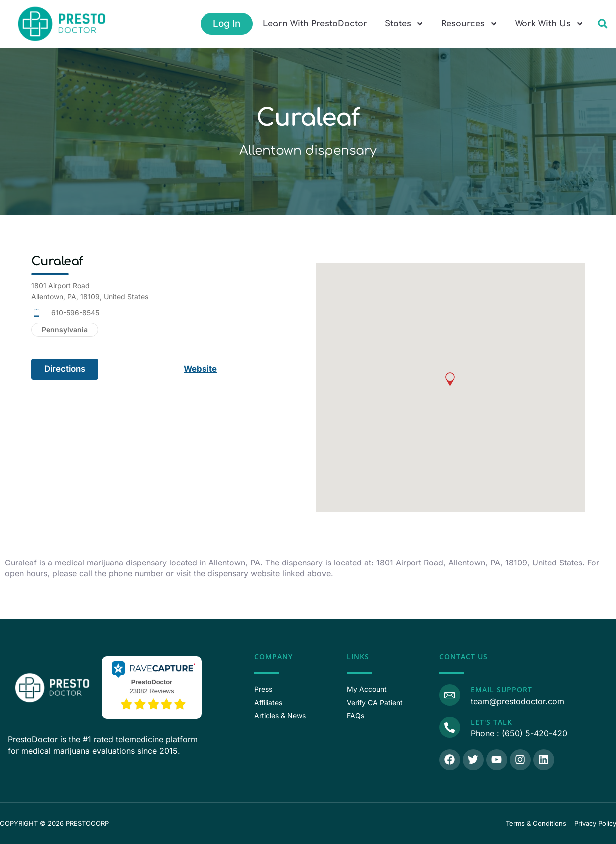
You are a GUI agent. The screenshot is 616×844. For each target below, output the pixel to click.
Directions (65, 369)
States (404, 24)
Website (201, 369)
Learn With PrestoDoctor (315, 24)
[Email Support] (450, 695)
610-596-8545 (75, 313)
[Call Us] (450, 727)
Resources (470, 24)
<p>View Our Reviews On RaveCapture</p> (152, 686)
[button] (602, 24)
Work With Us (549, 24)
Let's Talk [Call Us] (492, 722)
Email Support (502, 690)
